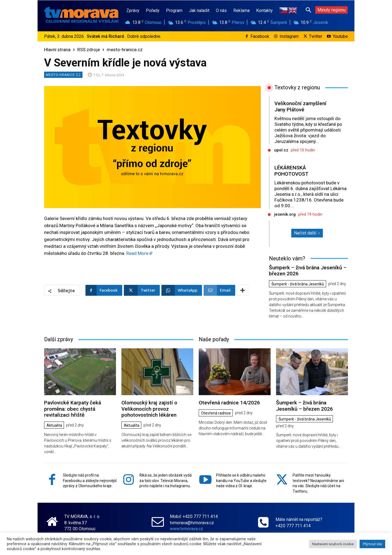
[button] (308, 10)
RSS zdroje (89, 50)
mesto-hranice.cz (125, 50)
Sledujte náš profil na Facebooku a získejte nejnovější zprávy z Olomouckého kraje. (90, 481)
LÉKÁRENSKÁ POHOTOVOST (291, 171)
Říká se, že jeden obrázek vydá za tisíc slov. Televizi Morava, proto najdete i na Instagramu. (166, 481)
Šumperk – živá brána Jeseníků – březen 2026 (308, 271)
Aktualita (54, 425)
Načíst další (307, 233)
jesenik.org (285, 214)
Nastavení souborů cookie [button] (333, 544)
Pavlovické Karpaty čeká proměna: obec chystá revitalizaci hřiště (73, 409)
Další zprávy (59, 339)
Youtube (340, 36)
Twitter (316, 36)
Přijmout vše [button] (372, 544)
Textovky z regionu (297, 87)
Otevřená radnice (216, 413)
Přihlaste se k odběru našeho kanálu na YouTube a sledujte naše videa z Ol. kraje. (241, 481)
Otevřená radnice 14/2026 (229, 403)
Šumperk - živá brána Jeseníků (298, 284)
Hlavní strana (57, 50)
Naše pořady (214, 339)
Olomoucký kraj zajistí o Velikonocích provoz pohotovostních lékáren (149, 409)
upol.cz (281, 150)
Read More (137, 253)
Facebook (260, 36)
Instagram (289, 36)
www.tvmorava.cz (186, 528)
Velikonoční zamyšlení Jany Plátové (300, 106)
